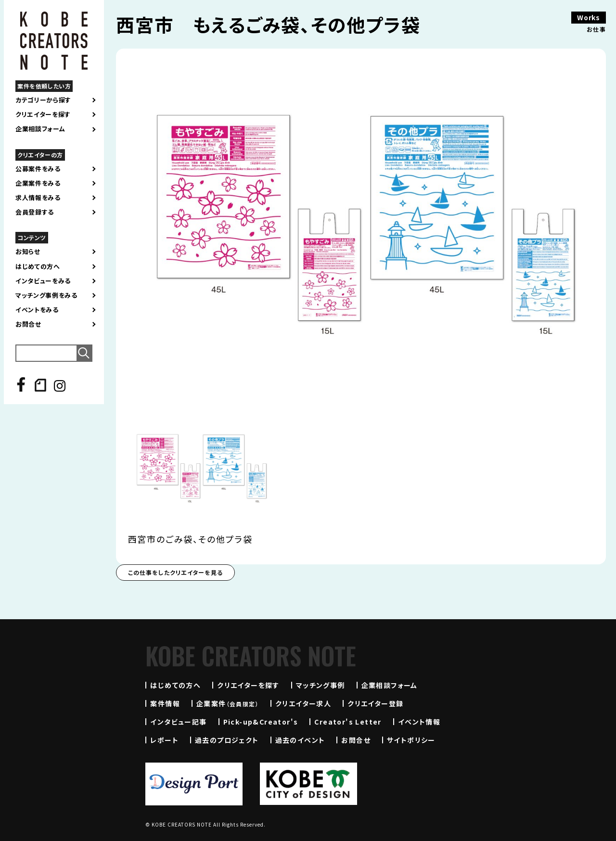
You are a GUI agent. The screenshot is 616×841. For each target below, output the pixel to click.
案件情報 (165, 703)
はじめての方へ (38, 267)
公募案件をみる (38, 169)
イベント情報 (419, 722)
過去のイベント (300, 740)
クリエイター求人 (303, 703)
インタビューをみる (43, 281)
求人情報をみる (38, 198)
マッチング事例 (321, 685)
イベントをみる (37, 310)
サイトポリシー (411, 740)
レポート (164, 740)
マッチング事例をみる (46, 295)
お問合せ (28, 324)
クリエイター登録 (375, 703)
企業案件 (228, 703)
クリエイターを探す (43, 115)
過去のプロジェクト (227, 740)
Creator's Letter (348, 722)
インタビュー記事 (178, 722)
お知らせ (28, 252)
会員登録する (35, 212)
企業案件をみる (38, 183)
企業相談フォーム (40, 129)
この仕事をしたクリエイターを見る (175, 572)
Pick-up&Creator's (261, 722)
